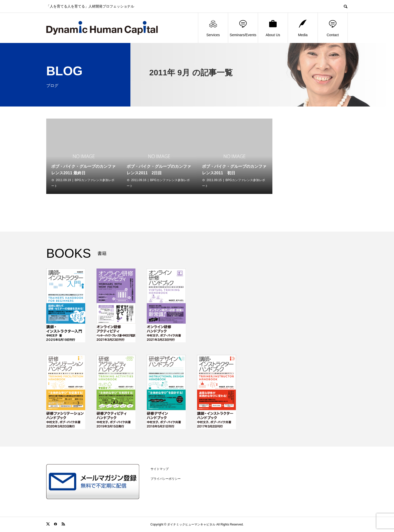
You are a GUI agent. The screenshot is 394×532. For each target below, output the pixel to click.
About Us (273, 28)
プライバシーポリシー (166, 479)
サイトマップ (160, 469)
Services (213, 28)
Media (303, 28)
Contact (333, 28)
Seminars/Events (243, 28)
